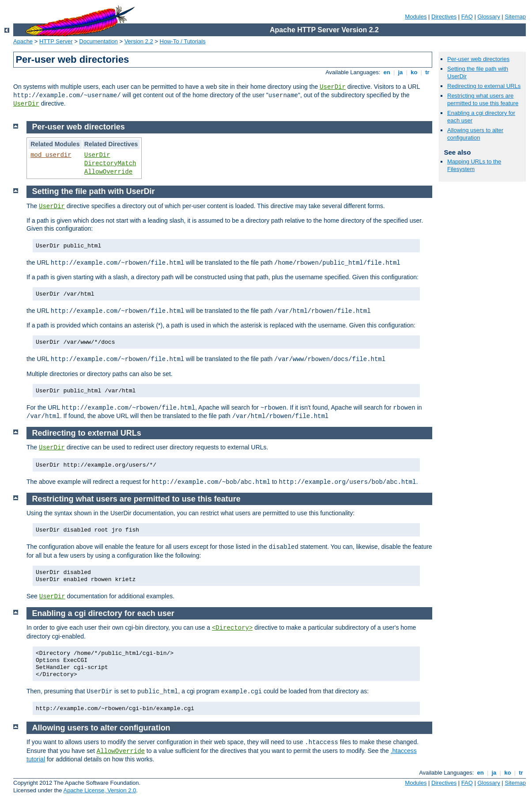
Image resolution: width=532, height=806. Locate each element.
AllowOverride (108, 172)
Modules (416, 17)
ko (414, 72)
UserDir (333, 87)
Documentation (98, 41)
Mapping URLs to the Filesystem (474, 165)
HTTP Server (56, 41)
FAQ (467, 17)
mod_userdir (51, 155)
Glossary (489, 17)
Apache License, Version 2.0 (100, 790)
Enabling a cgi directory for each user (103, 613)
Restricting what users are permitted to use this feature (483, 99)
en (387, 72)
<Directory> (232, 628)
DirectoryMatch (110, 163)
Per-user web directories (478, 59)
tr (428, 72)
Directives (444, 17)
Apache (23, 41)
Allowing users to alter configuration (475, 134)
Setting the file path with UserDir (94, 191)
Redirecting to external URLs (484, 86)
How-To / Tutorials (183, 41)
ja (400, 72)
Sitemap (515, 17)
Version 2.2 (139, 41)
